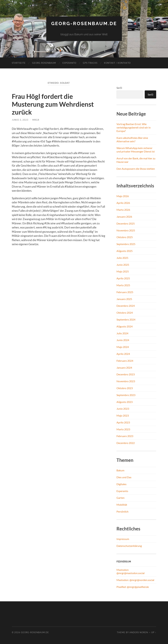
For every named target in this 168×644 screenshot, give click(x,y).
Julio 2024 (122, 333)
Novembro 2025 (126, 230)
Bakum (120, 470)
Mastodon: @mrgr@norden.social (135, 580)
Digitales (121, 484)
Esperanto (69, 63)
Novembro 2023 (126, 381)
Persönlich (122, 511)
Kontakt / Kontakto (117, 63)
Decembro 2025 (126, 223)
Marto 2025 (123, 285)
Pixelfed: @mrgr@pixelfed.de (133, 587)
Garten (121, 498)
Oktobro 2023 (125, 388)
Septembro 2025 (126, 244)
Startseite (19, 63)
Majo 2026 (123, 196)
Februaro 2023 (125, 436)
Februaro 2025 (125, 292)
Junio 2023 (123, 409)
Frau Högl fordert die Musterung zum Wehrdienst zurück (53, 104)
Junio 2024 (123, 340)
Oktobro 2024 (125, 313)
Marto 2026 (123, 210)
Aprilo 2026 (123, 203)
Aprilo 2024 (123, 354)
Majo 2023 (123, 415)
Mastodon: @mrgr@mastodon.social (131, 571)
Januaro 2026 (124, 217)
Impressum (123, 539)
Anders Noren (139, 632)
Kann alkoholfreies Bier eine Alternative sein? (132, 140)
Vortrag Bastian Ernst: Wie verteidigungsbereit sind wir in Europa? (134, 127)
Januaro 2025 (124, 299)
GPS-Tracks (90, 63)
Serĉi (119, 88)
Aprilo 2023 (123, 422)
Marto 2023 (123, 429)
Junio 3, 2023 (20, 120)
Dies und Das (124, 477)
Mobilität (122, 505)
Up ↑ (154, 632)
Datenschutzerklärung (129, 546)
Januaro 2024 (124, 368)
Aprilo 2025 (123, 278)
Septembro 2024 (126, 319)
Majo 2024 (123, 347)
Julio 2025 (122, 258)
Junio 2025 (123, 265)
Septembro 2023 (126, 395)
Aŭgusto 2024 (125, 326)
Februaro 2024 (125, 361)
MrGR (36, 120)
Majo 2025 (123, 271)
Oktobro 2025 (125, 237)
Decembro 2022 (126, 443)
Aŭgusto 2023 (125, 402)
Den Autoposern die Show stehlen (136, 169)
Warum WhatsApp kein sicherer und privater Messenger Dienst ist (136, 150)
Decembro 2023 (126, 374)
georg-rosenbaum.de (84, 24)
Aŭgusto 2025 (125, 251)
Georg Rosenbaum (44, 63)
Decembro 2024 (126, 306)
